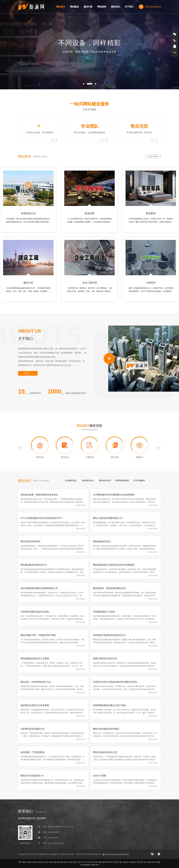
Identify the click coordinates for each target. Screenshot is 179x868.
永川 (90, 862)
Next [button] (158, 452)
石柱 (152, 862)
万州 (114, 862)
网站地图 (86, 865)
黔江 (76, 862)
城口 (121, 862)
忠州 (135, 862)
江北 (43, 862)
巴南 (59, 862)
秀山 (155, 862)
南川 (93, 862)
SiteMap (93, 865)
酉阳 (159, 862)
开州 (111, 862)
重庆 (20, 862)
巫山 (145, 862)
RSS (97, 865)
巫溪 (149, 862)
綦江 (72, 862)
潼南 (104, 862)
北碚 (65, 862)
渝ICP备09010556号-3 (93, 854)
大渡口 (51, 862)
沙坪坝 (39, 862)
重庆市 (24, 862)
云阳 (138, 862)
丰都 (124, 862)
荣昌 (107, 862)
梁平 (117, 862)
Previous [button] (21, 452)
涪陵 (62, 862)
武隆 (131, 862)
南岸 (55, 862)
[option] (89, 45)
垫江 (128, 862)
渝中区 (29, 862)
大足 (69, 862)
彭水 (82, 865)
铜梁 (100, 862)
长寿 (79, 862)
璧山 (97, 862)
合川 (86, 862)
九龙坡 (34, 862)
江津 (83, 862)
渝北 (47, 862)
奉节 (142, 862)
